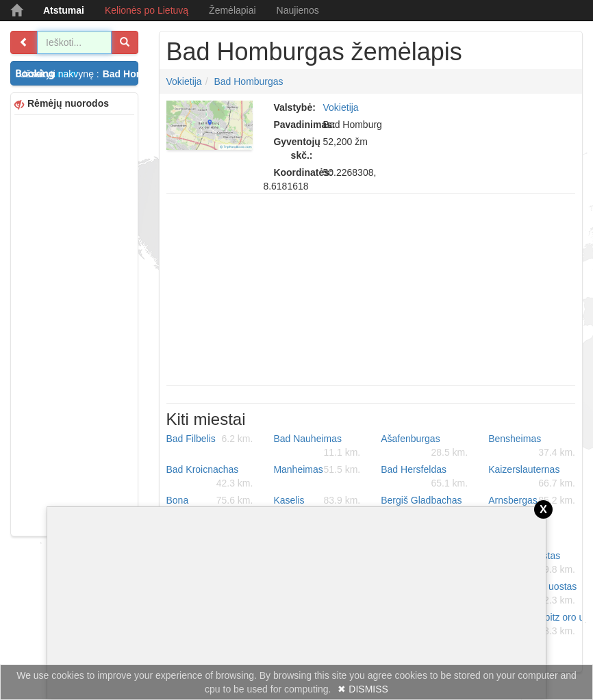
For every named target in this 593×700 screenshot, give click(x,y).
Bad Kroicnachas (210, 477)
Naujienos (298, 10)
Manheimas (317, 469)
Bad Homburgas (248, 81)
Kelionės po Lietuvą (147, 10)
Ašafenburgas (424, 446)
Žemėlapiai (232, 10)
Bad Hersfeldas (424, 477)
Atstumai (64, 10)
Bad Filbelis (210, 439)
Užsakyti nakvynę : (79, 74)
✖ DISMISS (363, 689)
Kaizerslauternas (532, 477)
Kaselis (317, 500)
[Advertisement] (74, 324)
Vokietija (184, 81)
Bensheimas (532, 446)
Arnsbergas (532, 500)
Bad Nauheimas (317, 446)
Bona (210, 500)
